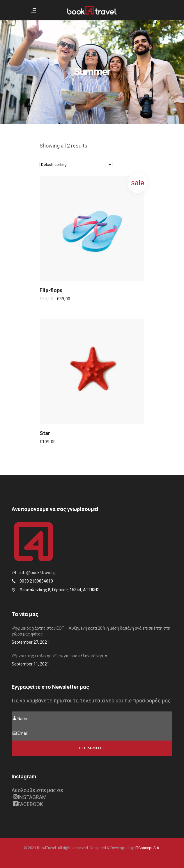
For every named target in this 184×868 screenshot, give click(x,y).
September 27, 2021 (30, 642)
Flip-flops (51, 290)
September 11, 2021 (30, 664)
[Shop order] (76, 165)
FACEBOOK (28, 804)
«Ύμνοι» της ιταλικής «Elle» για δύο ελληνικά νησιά (59, 656)
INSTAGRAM (30, 797)
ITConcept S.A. (148, 848)
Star (45, 433)
